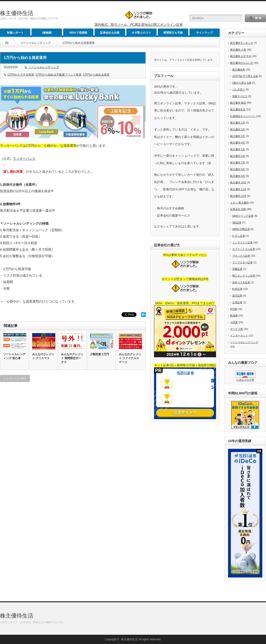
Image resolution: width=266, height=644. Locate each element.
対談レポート (15, 33)
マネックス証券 (241, 256)
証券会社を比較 (110, 33)
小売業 (234, 322)
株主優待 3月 (238, 136)
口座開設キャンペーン (243, 116)
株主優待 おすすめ (241, 56)
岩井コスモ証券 (241, 282)
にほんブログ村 (245, 380)
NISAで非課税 (78, 33)
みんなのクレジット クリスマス (43, 356)
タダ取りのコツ (141, 33)
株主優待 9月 (238, 176)
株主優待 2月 (238, 129)
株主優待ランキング (242, 43)
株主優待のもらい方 (242, 63)
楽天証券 (237, 296)
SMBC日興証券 (241, 229)
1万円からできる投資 (21, 75)
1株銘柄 (47, 33)
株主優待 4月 (238, 143)
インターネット (239, 335)
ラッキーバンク (24, 159)
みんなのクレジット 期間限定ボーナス (72, 358)
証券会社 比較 (238, 209)
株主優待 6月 (238, 156)
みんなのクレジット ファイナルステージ (130, 358)
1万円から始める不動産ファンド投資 (58, 75)
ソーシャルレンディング (36, 43)
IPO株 (234, 309)
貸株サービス (240, 96)
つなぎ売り (239, 89)
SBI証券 (237, 223)
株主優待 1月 (238, 123)
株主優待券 (239, 70)
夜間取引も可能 (173, 33)
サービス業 (237, 329)
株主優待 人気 (238, 50)
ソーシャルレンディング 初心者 (14, 356)
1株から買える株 (242, 83)
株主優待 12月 (238, 196)
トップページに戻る (15, 378)
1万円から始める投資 (96, 75)
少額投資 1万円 (99, 354)
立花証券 (237, 302)
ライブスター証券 (242, 262)
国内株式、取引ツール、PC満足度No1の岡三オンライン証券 (139, 25)
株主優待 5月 (238, 149)
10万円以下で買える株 (245, 76)
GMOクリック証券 (243, 216)
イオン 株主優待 (239, 203)
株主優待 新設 (238, 103)
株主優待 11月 (238, 189)
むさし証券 (239, 236)
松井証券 (237, 289)
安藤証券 (237, 269)
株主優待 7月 (238, 163)
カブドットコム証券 (244, 249)
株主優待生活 (17, 13)
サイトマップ (204, 33)
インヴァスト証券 (242, 242)
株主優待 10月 (238, 182)
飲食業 (234, 316)
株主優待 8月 (238, 169)
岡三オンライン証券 (244, 276)
